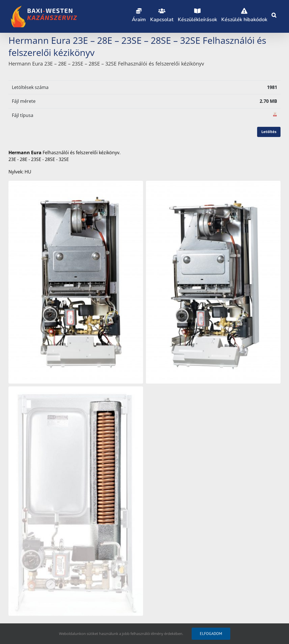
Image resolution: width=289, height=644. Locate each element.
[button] (274, 14)
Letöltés (269, 132)
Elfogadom (211, 634)
